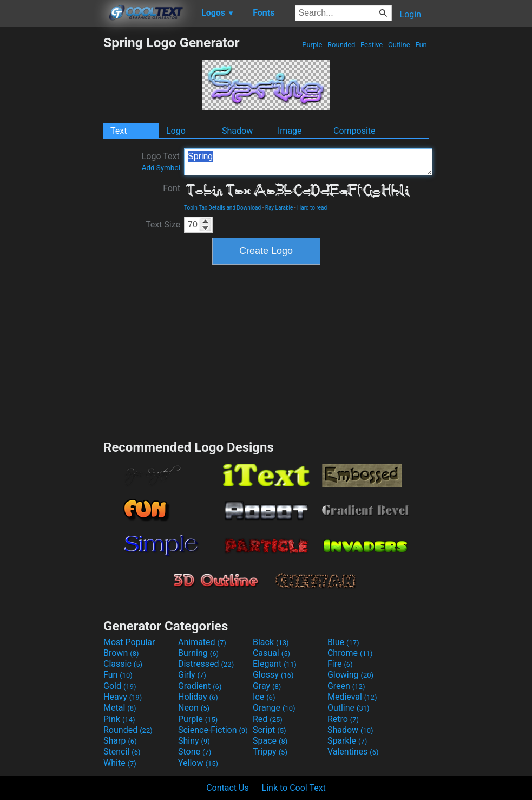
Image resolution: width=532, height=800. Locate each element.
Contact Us (228, 788)
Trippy (270, 752)
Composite (354, 131)
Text (119, 131)
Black (271, 642)
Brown (121, 653)
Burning (198, 653)
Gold (120, 686)
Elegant (275, 664)
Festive (372, 45)
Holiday (198, 697)
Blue (343, 642)
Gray (267, 686)
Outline (399, 45)
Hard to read (312, 208)
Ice (264, 697)
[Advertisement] (51, 197)
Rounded (341, 45)
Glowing (350, 675)
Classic (123, 664)
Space (270, 741)
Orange (274, 708)
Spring (308, 162)
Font (172, 188)
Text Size (163, 225)
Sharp (120, 741)
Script (270, 730)
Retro (343, 719)
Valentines (353, 752)
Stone (195, 752)
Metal (120, 708)
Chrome (350, 653)
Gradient (200, 686)
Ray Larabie (279, 208)
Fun (421, 45)
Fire (340, 664)
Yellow (198, 763)
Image (290, 131)
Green (346, 686)
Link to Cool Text (294, 788)
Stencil (122, 752)
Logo (176, 131)
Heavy (123, 697)
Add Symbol (161, 168)
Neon (194, 708)
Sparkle (347, 741)
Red (268, 719)
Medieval (352, 697)
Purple (312, 45)
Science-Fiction (213, 730)
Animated (202, 642)
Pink (119, 719)
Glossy (273, 675)
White (120, 763)
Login (411, 14)
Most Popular (129, 642)
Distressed (206, 664)
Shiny (194, 741)
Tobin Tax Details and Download (222, 208)
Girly (192, 675)
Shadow (237, 131)
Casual (271, 653)
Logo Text (161, 161)
